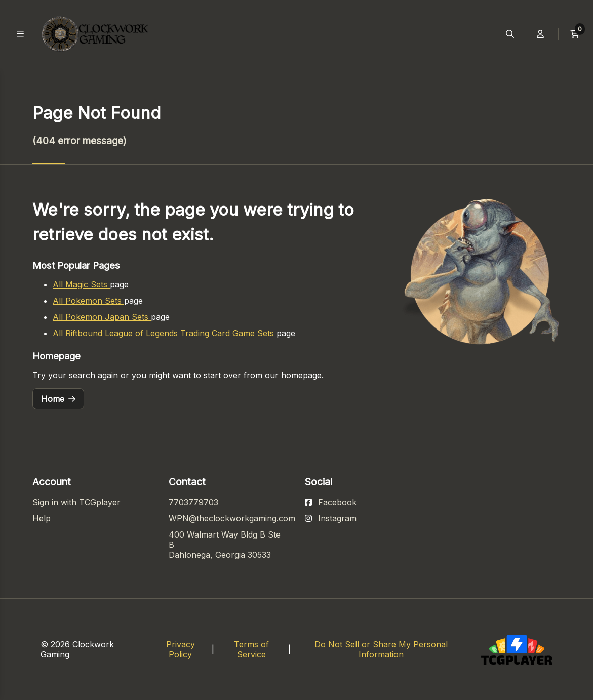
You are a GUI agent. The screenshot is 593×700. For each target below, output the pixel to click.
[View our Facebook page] (331, 502)
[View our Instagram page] (331, 518)
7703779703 (193, 502)
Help (42, 518)
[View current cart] (575, 34)
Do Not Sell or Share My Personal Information (381, 649)
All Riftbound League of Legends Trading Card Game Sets (165, 333)
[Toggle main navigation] (20, 34)
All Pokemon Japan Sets (102, 317)
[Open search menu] (510, 34)
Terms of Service (251, 649)
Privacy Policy (181, 649)
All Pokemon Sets (88, 301)
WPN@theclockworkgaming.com (232, 518)
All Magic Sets (81, 284)
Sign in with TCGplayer (76, 502)
